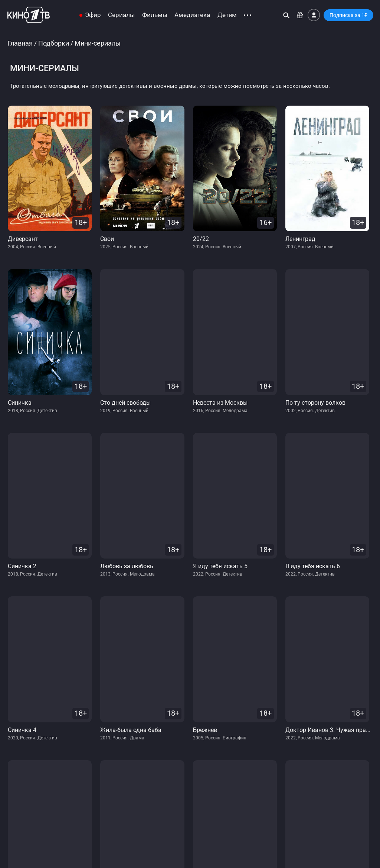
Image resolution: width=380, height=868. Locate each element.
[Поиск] (286, 15)
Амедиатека (192, 15)
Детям (227, 15)
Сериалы (121, 15)
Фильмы (155, 15)
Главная (20, 43)
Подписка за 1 (348, 15)
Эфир (93, 15)
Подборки (54, 43)
